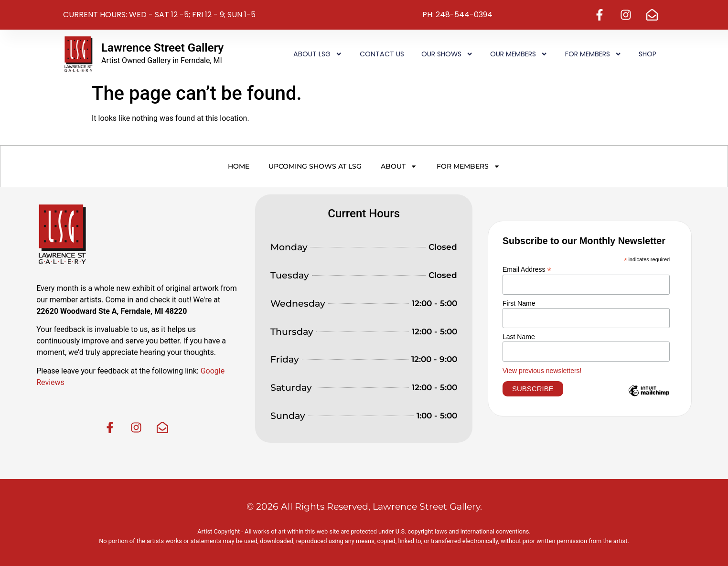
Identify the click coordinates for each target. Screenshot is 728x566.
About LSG (318, 54)
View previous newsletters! (542, 371)
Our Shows (447, 54)
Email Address (527, 269)
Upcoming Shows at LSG (315, 166)
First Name (519, 303)
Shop (648, 54)
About (399, 166)
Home (239, 166)
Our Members (519, 54)
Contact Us (382, 54)
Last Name (519, 337)
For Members (593, 54)
